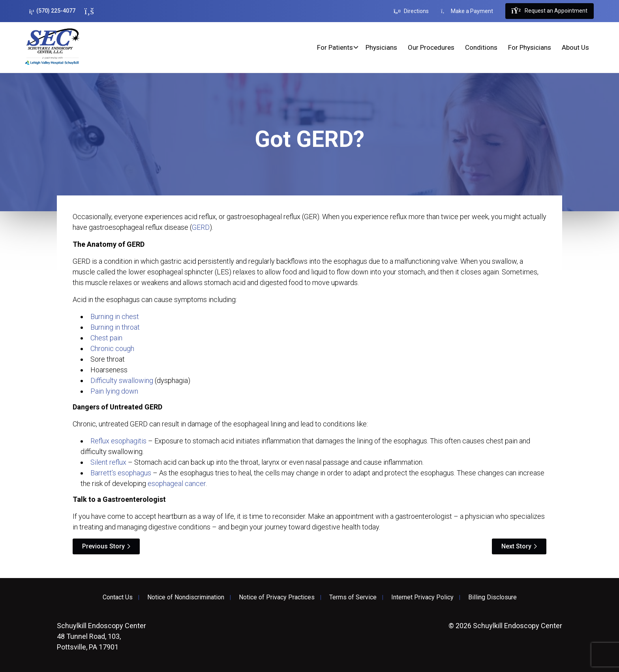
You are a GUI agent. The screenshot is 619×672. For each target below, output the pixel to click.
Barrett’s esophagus (121, 473)
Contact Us (118, 597)
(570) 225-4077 (52, 11)
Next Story (516, 546)
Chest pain (106, 338)
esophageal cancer (177, 483)
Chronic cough (112, 348)
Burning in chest (115, 316)
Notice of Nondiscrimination (186, 597)
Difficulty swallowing (122, 380)
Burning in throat (115, 327)
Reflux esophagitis (118, 441)
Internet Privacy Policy (422, 597)
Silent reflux (108, 462)
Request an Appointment (550, 11)
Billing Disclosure (492, 597)
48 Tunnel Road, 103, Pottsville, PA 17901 (101, 636)
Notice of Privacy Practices (277, 597)
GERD (201, 227)
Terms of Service (353, 597)
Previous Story (103, 546)
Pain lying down (114, 391)
